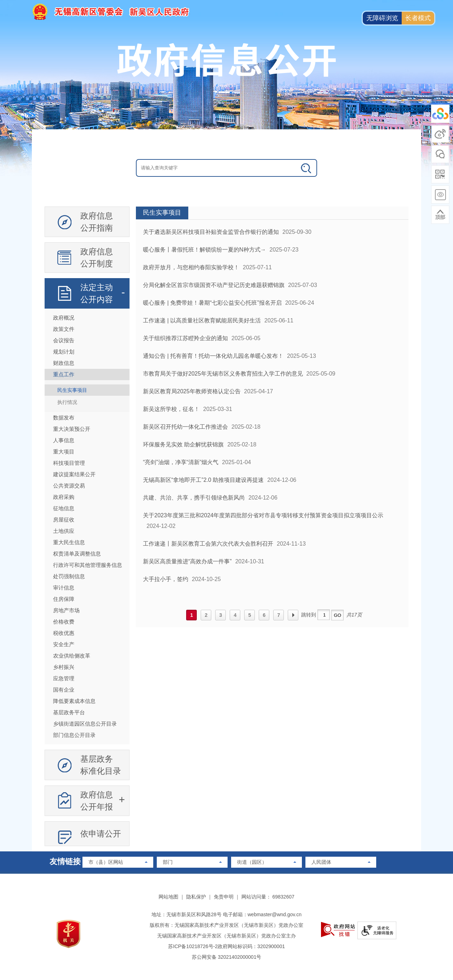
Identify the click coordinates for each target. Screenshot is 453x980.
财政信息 (64, 363)
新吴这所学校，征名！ (171, 409)
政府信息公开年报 (97, 801)
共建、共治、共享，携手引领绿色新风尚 (194, 498)
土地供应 (64, 531)
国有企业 (64, 690)
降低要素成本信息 (74, 701)
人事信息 (64, 440)
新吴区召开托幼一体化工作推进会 (185, 427)
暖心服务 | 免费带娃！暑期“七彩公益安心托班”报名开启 (212, 303)
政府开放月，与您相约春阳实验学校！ (191, 267)
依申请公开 (101, 834)
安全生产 (64, 644)
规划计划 (64, 352)
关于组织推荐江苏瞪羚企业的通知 (185, 338)
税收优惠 (64, 633)
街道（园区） (252, 862)
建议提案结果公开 (74, 474)
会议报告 (64, 340)
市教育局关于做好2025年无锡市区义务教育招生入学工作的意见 (223, 374)
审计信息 (64, 588)
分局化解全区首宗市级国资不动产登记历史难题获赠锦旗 (214, 285)
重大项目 (64, 452)
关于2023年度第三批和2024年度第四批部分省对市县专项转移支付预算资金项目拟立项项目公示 (263, 515)
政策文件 (64, 329)
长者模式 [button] (418, 18)
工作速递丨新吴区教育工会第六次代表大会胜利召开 (208, 544)
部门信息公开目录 (74, 735)
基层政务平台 (69, 712)
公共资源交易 (69, 486)
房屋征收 (64, 520)
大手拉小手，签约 (166, 579)
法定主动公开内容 (97, 293)
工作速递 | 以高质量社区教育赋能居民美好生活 (202, 320)
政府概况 (64, 318)
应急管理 (64, 678)
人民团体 (321, 862)
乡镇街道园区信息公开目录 (85, 724)
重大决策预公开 (72, 429)
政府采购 (64, 497)
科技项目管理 (69, 463)
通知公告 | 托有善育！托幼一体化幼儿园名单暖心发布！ (213, 356)
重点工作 (64, 374)
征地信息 (64, 508)
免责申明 (224, 897)
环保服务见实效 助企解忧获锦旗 (183, 444)
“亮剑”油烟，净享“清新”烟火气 (181, 462)
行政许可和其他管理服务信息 (88, 565)
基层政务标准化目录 (101, 765)
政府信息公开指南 (97, 222)
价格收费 (64, 622)
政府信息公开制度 (97, 258)
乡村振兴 (64, 667)
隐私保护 (196, 897)
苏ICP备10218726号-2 (193, 946)
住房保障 (64, 599)
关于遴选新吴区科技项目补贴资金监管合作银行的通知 (211, 232)
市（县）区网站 (106, 862)
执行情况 (67, 402)
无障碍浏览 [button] (382, 18)
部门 (168, 862)
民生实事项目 (72, 390)
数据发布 (64, 418)
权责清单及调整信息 (77, 554)
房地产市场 (66, 610)
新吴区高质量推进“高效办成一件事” (187, 561)
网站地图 (168, 897)
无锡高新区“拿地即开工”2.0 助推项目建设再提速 (203, 480)
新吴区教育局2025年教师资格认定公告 (192, 391)
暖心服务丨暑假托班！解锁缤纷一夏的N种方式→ (205, 250)
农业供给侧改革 (72, 656)
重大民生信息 (69, 542)
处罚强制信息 (69, 576)
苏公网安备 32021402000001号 (227, 957)
